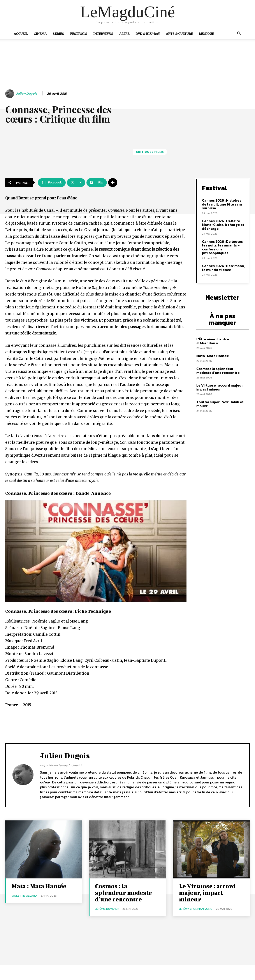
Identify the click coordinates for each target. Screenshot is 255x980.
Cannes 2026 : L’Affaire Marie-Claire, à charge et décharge (223, 225)
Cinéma (40, 34)
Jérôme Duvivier (107, 909)
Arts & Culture (179, 34)
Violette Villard (24, 896)
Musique (206, 34)
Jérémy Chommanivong (196, 909)
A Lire (124, 34)
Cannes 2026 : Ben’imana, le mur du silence (223, 268)
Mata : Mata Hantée (213, 356)
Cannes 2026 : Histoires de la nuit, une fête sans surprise (222, 204)
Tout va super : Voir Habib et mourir (220, 404)
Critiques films (150, 152)
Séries (58, 34)
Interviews (103, 34)
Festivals (79, 34)
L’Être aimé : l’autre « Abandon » (213, 341)
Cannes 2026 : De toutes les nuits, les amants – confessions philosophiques (222, 247)
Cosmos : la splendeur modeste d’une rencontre (218, 371)
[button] (239, 34)
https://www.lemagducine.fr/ (61, 765)
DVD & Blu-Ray (148, 34)
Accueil (21, 34)
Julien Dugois (27, 94)
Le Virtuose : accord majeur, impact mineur (220, 387)
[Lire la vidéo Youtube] (96, 551)
